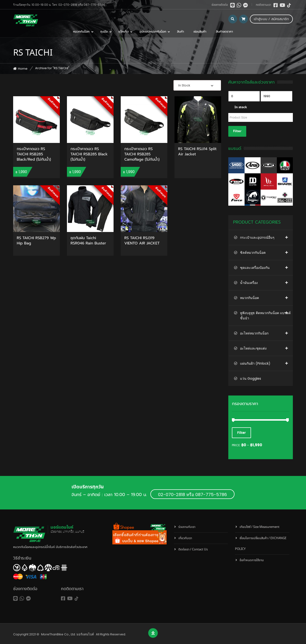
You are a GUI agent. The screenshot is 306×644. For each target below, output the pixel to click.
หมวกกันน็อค (249, 298)
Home (23, 69)
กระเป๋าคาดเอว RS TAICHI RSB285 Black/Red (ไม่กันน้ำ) (34, 154)
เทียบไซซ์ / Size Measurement (260, 527)
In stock (241, 107)
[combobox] (197, 85)
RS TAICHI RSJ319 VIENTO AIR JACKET (142, 241)
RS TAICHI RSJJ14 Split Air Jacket (197, 152)
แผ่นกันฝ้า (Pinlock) (255, 363)
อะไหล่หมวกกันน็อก (254, 333)
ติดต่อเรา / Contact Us (193, 550)
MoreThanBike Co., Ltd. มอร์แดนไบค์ (68, 634)
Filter (237, 131)
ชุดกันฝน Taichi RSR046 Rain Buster (88, 241)
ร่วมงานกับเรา (187, 527)
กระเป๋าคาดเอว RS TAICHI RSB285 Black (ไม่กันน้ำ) (89, 154)
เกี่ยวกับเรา (185, 538)
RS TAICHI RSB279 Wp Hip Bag (36, 241)
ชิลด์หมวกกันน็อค (253, 253)
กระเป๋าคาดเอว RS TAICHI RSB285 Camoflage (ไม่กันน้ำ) (142, 154)
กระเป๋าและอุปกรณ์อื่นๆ (257, 237)
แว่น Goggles (251, 378)
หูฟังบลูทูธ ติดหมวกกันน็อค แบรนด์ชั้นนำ (265, 316)
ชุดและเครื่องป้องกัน (255, 268)
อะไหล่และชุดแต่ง (253, 348)
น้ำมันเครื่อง (249, 283)
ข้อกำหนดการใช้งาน (252, 560)
